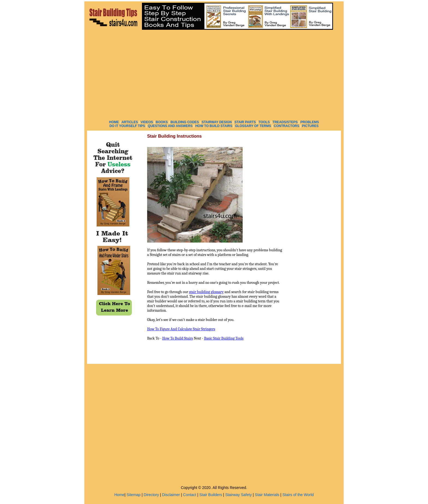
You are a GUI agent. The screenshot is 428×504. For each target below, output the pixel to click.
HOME (114, 122)
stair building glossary (206, 292)
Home (119, 495)
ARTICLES (130, 122)
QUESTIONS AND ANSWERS (170, 126)
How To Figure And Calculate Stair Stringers (181, 329)
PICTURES (310, 126)
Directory (151, 495)
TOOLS (264, 122)
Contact (190, 495)
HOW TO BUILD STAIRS (214, 126)
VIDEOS (147, 122)
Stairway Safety (238, 495)
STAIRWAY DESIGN (217, 122)
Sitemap (134, 495)
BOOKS (162, 122)
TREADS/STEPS (285, 122)
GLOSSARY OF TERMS (253, 126)
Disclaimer (171, 495)
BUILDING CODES (185, 122)
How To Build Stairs (177, 338)
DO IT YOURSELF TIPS (127, 126)
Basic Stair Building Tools (224, 338)
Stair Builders (211, 495)
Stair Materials (267, 495)
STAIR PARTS (245, 122)
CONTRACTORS (286, 126)
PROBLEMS (310, 122)
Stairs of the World (298, 495)
